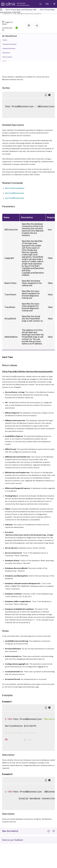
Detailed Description (11, 44)
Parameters (8, 52)
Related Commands (10, 48)
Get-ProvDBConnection (15, 193)
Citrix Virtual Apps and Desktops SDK (21, 10)
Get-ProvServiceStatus (15, 188)
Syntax (6, 40)
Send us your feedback (13, 840)
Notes (6, 61)
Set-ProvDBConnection (14, 198)
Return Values (9, 57)
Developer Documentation (23, 4)
